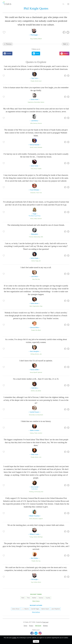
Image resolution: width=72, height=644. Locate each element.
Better (39, 391)
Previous (9, 44)
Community (37, 492)
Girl (40, 261)
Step (41, 306)
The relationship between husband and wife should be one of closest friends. (36, 225)
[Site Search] (63, 4)
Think (36, 433)
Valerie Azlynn (45, 609)
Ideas (36, 219)
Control (35, 147)
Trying (31, 537)
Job (40, 354)
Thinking (31, 492)
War (37, 561)
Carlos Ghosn (16, 609)
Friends (31, 237)
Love (40, 457)
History (32, 433)
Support (41, 519)
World (36, 81)
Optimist (40, 372)
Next (65, 44)
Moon (40, 39)
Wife (31, 123)
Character (33, 193)
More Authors (36, 612)
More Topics (36, 601)
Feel (36, 279)
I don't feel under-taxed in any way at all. (36, 267)
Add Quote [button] (38, 626)
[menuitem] (25, 626)
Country (48, 598)
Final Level (45, 622)
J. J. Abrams (25, 609)
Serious (35, 123)
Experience (31, 102)
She (36, 330)
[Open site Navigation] (68, 4)
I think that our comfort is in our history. (36, 421)
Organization (36, 306)
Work (31, 519)
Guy (31, 39)
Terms (25, 626)
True (40, 193)
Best (31, 306)
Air (36, 415)
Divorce (40, 123)
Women (37, 354)
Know (35, 169)
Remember (37, 102)
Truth (37, 193)
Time (32, 169)
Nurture (40, 219)
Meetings (40, 537)
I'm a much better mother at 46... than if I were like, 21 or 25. (36, 379)
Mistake (40, 147)
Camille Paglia (35, 609)
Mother (33, 391)
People (32, 81)
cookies (14, 638)
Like (36, 391)
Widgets (45, 626)
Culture (35, 39)
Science (41, 598)
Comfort (40, 433)
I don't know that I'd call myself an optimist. (36, 361)
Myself (35, 372)
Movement (40, 415)
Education (35, 519)
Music (32, 219)
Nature (42, 102)
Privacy (31, 626)
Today (37, 261)
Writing (32, 354)
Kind (42, 492)
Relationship (37, 237)
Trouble (39, 169)
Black (39, 330)
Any (39, 279)
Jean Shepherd (55, 609)
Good (40, 81)
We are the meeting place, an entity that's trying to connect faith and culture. (36, 525)
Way (33, 279)
